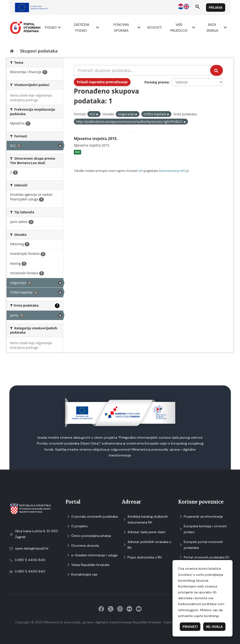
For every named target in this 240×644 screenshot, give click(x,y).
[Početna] (12, 51)
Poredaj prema (156, 82)
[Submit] (217, 70)
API (141, 171)
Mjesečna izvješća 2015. (96, 139)
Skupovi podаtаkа (39, 51)
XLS (77, 152)
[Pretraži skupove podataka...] (142, 70)
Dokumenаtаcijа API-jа (173, 171)
